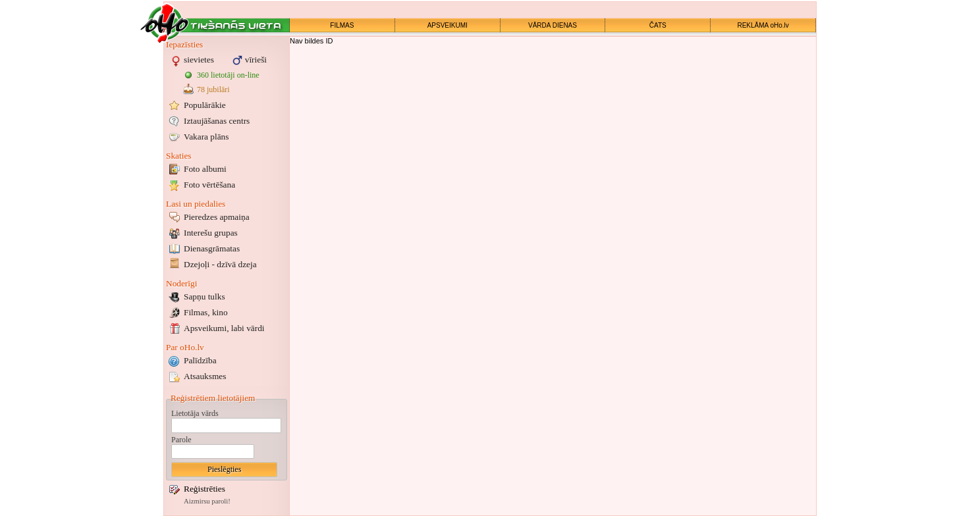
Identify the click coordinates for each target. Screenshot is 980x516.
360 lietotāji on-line (228, 75)
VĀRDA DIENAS (553, 25)
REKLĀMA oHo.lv (763, 25)
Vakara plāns (206, 137)
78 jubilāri (213, 90)
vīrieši (256, 60)
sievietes (199, 60)
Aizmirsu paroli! (207, 501)
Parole (181, 440)
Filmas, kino (206, 312)
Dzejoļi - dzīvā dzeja (220, 264)
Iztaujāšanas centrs (217, 121)
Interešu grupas (211, 233)
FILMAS (342, 25)
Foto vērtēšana (209, 185)
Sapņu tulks (204, 297)
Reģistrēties (204, 489)
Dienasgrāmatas (212, 248)
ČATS (658, 25)
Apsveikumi (224, 328)
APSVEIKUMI (448, 25)
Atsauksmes (205, 376)
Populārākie (205, 105)
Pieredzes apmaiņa (217, 217)
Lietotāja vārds (195, 413)
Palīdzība (200, 360)
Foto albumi (205, 169)
